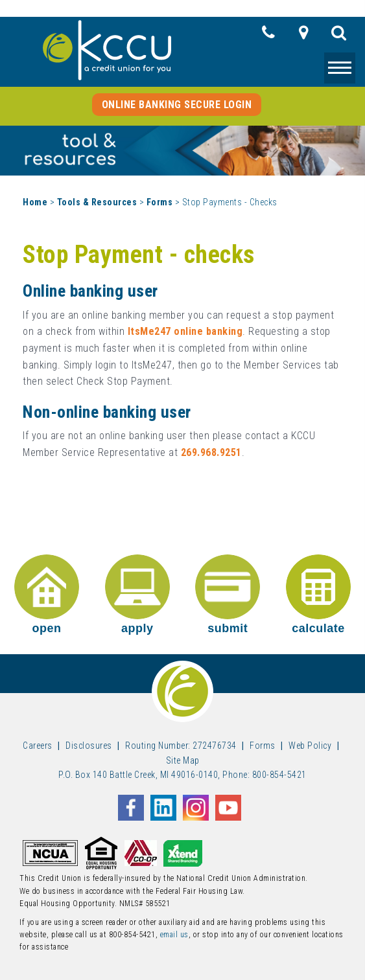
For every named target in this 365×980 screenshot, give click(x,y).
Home (35, 202)
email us (174, 935)
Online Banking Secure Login (177, 105)
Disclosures (89, 746)
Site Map (183, 760)
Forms (160, 202)
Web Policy (310, 746)
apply (137, 595)
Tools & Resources (97, 202)
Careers (38, 746)
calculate (318, 595)
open (47, 595)
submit (228, 595)
